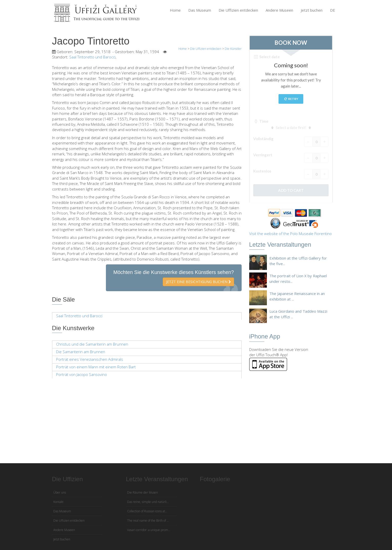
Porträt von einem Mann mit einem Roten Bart (96, 367)
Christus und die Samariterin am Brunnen (92, 344)
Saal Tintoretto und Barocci (92, 57)
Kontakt (58, 502)
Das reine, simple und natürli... (148, 502)
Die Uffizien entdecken (238, 10)
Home (175, 10)
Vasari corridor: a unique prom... (149, 530)
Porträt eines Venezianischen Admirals (90, 359)
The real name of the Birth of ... (148, 521)
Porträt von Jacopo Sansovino (82, 374)
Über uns (60, 492)
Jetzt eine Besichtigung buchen (198, 282)
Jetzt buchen (312, 10)
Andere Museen (279, 10)
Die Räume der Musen (143, 492)
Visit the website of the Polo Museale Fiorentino (291, 234)
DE (333, 10)
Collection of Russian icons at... (147, 511)
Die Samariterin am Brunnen (81, 352)
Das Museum (200, 10)
